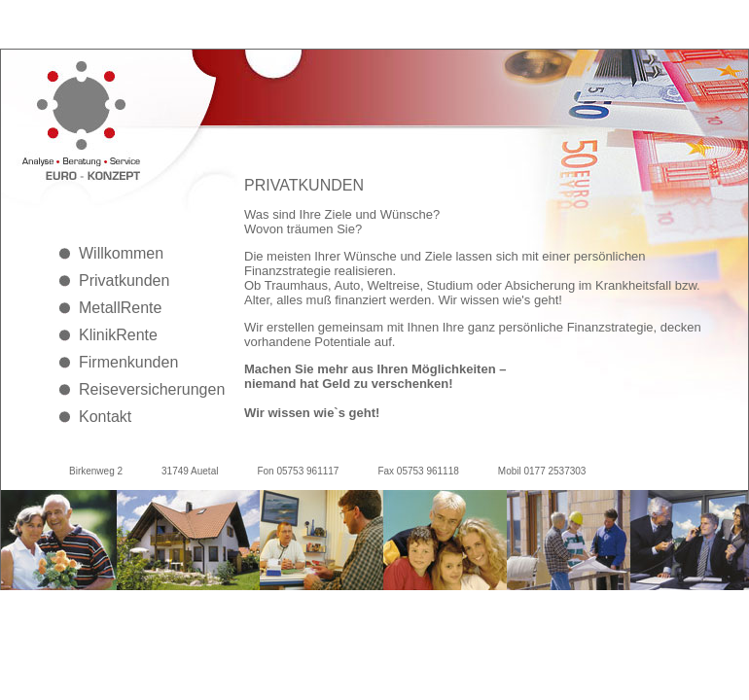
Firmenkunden (128, 362)
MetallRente (120, 308)
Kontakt (105, 417)
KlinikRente (118, 335)
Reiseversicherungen (147, 389)
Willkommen (121, 253)
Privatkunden (124, 280)
